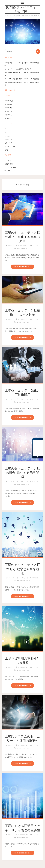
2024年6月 (8, 115)
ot (5, 132)
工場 (6, 150)
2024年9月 (8, 104)
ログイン (8, 160)
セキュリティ (9, 139)
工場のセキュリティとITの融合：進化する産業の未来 (22, 237)
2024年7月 (8, 111)
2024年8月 (8, 108)
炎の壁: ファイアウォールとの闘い (22, 9)
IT (5, 129)
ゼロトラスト (9, 143)
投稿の (9, 164)
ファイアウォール (11, 146)
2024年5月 (8, 118)
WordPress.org (10, 171)
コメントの (10, 167)
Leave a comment (23, 249)
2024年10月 (9, 101)
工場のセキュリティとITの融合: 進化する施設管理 (22, 473)
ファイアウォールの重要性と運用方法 (18, 69)
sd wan (7, 136)
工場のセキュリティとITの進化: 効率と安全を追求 (22, 569)
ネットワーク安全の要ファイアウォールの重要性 (22, 79)
